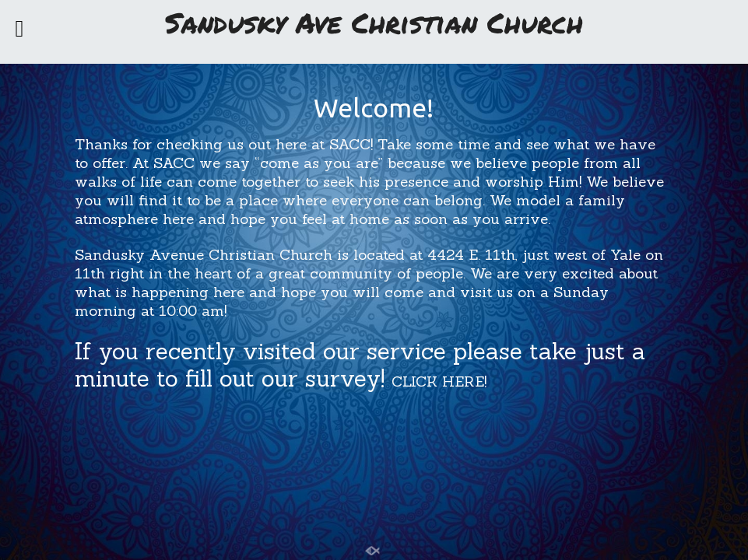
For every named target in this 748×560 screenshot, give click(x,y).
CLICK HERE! (439, 381)
